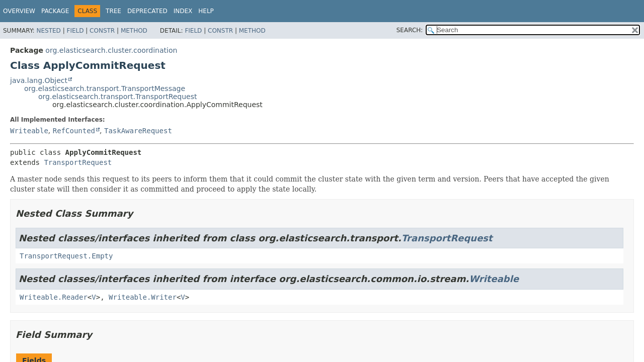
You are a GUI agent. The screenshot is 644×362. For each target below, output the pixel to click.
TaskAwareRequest (138, 131)
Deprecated (147, 11)
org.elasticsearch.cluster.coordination (111, 50)
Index (183, 11)
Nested (48, 31)
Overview (19, 11)
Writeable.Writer (143, 297)
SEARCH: (410, 30)
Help (206, 11)
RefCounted (74, 131)
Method (134, 31)
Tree (113, 11)
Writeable (29, 131)
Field (75, 31)
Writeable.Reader (54, 297)
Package (55, 11)
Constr (102, 31)
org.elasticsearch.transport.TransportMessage (105, 88)
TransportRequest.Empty (66, 256)
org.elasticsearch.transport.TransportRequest (118, 97)
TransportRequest (78, 162)
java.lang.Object (39, 80)
